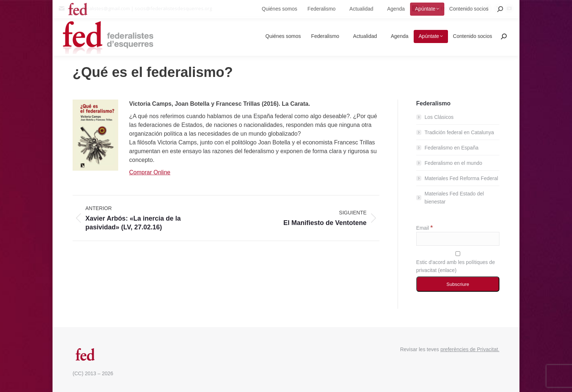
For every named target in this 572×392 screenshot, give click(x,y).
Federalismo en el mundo (453, 163)
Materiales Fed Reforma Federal (461, 178)
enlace (447, 270)
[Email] (458, 239)
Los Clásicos (439, 117)
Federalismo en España (452, 148)
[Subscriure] (458, 284)
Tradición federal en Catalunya (459, 132)
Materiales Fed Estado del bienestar (454, 198)
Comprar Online (150, 172)
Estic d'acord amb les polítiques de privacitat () (458, 262)
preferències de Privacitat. (470, 349)
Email (424, 228)
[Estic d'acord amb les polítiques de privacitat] (458, 254)
